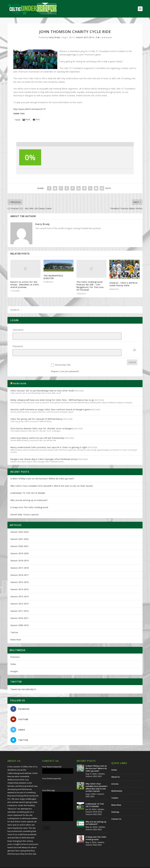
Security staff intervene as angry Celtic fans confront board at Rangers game (50, 404)
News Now (16, 634)
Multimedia (117, 785)
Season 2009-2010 (19, 619)
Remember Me (63, 359)
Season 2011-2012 (19, 605)
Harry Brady (54, 37)
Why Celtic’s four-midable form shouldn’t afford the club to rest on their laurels (52, 480)
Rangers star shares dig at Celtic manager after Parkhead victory (44, 453)
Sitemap (115, 806)
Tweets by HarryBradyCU (23, 683)
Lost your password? (70, 366)
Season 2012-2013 (19, 598)
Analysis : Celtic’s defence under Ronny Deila (123, 284)
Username (18, 330)
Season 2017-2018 (19, 562)
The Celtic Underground (22, 865)
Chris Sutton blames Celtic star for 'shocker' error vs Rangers (42, 423)
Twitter (14, 627)
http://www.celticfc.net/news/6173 (29, 109)
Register (55, 366)
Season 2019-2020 (19, 548)
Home (114, 764)
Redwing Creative (61, 865)
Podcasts (15, 651)
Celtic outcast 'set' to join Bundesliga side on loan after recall (42, 385)
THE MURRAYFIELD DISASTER (53, 277)
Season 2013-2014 (85, 37)
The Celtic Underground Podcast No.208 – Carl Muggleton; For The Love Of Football (90, 286)
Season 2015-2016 (19, 576)
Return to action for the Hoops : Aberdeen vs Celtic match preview (25, 285)
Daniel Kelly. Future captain (25, 509)
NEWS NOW (20, 378)
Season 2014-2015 (19, 583)
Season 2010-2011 (19, 612)
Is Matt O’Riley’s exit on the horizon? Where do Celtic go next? (43, 473)
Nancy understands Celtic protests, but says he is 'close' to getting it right (49, 441)
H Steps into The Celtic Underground (29, 501)
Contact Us (116, 813)
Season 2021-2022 (19, 533)
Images (14, 665)
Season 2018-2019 (19, 555)
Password (18, 343)
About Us (116, 771)
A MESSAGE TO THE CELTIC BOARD (28, 487)
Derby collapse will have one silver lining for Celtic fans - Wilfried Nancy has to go (52, 394)
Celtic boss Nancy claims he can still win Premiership (37, 432)
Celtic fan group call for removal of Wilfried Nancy (36, 413)
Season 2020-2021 (19, 540)
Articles (102, 768)
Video (13, 658)
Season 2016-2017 (19, 569)
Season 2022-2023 (19, 526)
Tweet (18, 120)
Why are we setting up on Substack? (29, 494)
